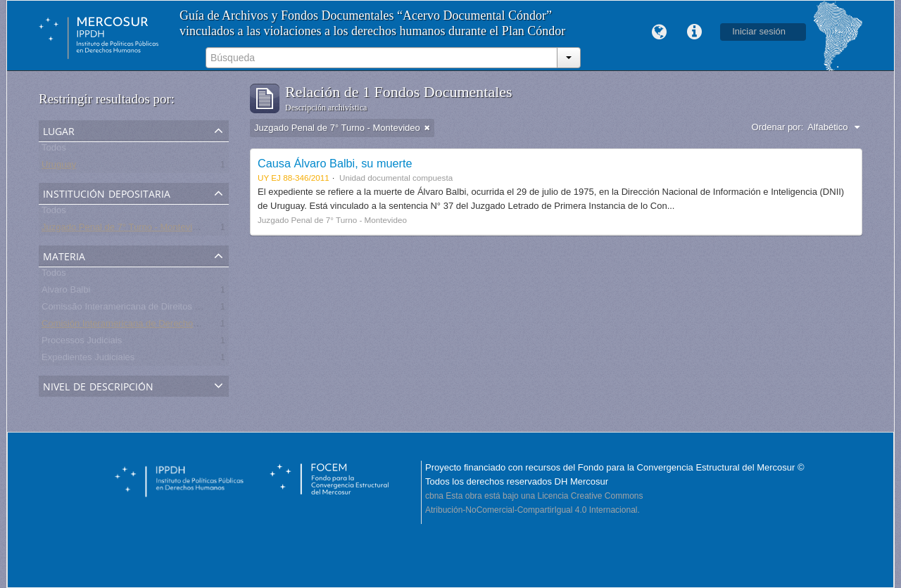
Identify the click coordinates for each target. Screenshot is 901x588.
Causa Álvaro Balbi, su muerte (335, 163)
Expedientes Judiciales (88, 360)
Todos (54, 150)
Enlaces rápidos (694, 32)
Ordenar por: (778, 127)
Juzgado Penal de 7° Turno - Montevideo (125, 230)
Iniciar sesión (759, 31)
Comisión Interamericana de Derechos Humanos (140, 326)
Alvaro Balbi (66, 292)
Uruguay (59, 167)
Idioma (659, 32)
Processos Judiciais (82, 343)
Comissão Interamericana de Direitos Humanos (138, 309)
